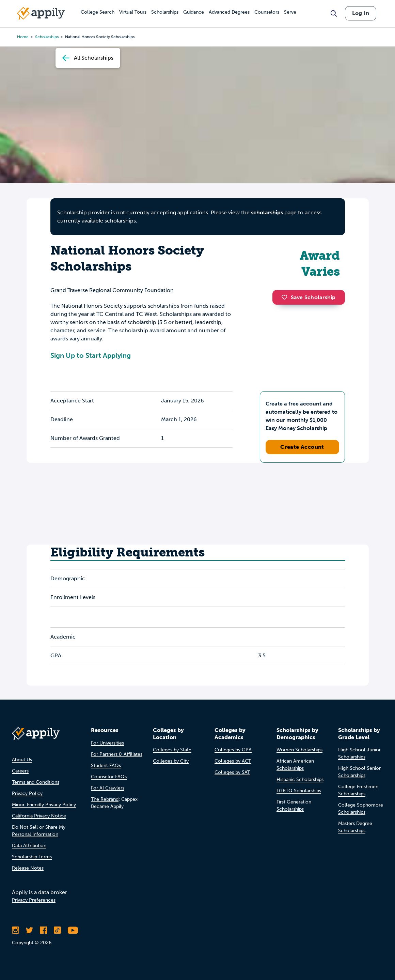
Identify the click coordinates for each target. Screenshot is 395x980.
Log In (361, 13)
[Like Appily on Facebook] (43, 930)
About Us (22, 760)
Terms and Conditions (36, 782)
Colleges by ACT (233, 761)
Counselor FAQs (109, 777)
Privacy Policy (27, 793)
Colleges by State (172, 750)
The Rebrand (105, 799)
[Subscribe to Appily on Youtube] (73, 930)
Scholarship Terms (32, 857)
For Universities (107, 743)
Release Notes (28, 868)
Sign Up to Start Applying (91, 355)
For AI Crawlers (108, 788)
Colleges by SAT (232, 772)
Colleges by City (171, 761)
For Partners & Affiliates (117, 754)
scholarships (267, 212)
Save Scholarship (309, 297)
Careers (20, 771)
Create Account (302, 447)
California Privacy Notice (39, 816)
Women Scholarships (299, 750)
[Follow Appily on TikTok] (57, 930)
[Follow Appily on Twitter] (29, 930)
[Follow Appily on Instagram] (15, 930)
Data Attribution (29, 846)
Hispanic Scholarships (300, 779)
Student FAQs (106, 765)
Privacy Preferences (34, 900)
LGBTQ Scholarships (299, 791)
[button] (286, 297)
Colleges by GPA (233, 750)
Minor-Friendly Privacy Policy (44, 805)
